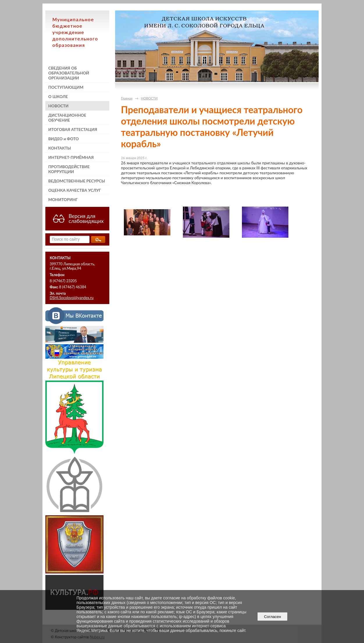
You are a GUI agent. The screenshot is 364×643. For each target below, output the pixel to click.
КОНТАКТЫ (60, 148)
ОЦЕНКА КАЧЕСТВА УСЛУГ (75, 190)
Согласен (273, 617)
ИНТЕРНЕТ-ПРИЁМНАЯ (71, 157)
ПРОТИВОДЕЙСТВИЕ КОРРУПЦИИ (69, 169)
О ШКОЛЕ (58, 96)
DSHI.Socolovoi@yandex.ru (72, 298)
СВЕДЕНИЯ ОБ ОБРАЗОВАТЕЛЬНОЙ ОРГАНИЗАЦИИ (69, 73)
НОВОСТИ (58, 106)
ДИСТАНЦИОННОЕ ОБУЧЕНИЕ (67, 118)
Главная (127, 98)
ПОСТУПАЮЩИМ (66, 87)
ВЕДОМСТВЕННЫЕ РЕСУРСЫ (77, 181)
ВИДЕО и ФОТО (64, 139)
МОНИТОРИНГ (63, 199)
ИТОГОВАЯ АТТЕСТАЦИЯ (73, 129)
